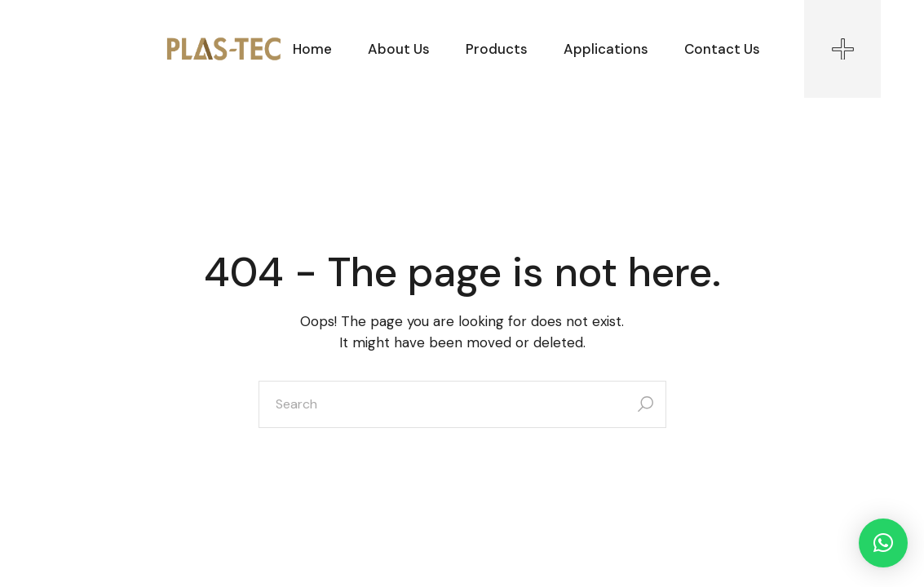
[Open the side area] (842, 49)
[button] (883, 543)
